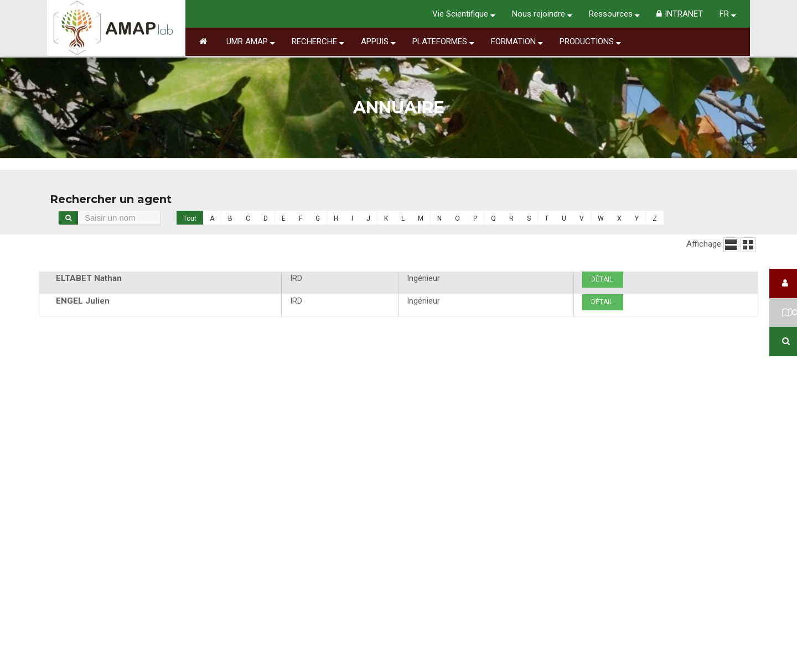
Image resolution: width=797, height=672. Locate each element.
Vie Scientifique (464, 14)
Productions (590, 41)
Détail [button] (603, 279)
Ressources (614, 14)
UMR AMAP (251, 41)
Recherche (318, 41)
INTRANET (680, 14)
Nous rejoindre (542, 14)
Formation (517, 41)
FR (728, 14)
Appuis (378, 41)
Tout (190, 218)
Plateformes (443, 41)
